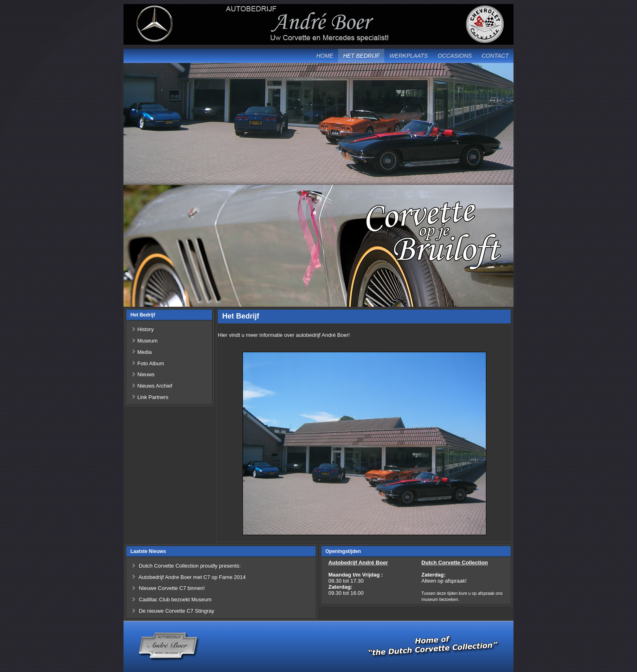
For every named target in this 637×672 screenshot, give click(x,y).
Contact (495, 56)
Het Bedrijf (361, 56)
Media (144, 352)
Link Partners (153, 397)
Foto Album (151, 363)
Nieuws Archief (155, 386)
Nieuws (146, 374)
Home (325, 56)
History (145, 329)
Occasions (455, 56)
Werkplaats (408, 56)
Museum (147, 341)
